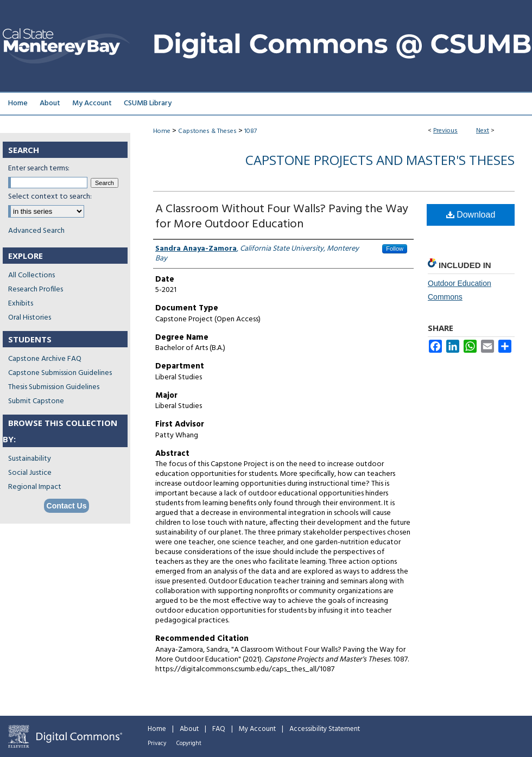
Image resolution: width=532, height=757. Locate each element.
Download (471, 215)
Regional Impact (35, 487)
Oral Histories (30, 318)
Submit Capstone (36, 401)
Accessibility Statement (325, 729)
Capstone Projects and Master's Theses (380, 160)
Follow (395, 249)
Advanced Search (36, 231)
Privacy (157, 743)
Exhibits (21, 304)
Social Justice (30, 473)
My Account (257, 729)
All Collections (31, 275)
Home (162, 131)
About (189, 729)
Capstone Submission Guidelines (60, 373)
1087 (251, 131)
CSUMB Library (148, 103)
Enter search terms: (39, 168)
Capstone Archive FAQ (45, 359)
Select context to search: (50, 197)
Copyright (189, 743)
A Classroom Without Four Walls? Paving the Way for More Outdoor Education (282, 217)
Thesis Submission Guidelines (54, 387)
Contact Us (67, 506)
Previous (445, 131)
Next (483, 131)
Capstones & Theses (207, 131)
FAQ (219, 729)
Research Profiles (36, 290)
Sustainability (30, 459)
